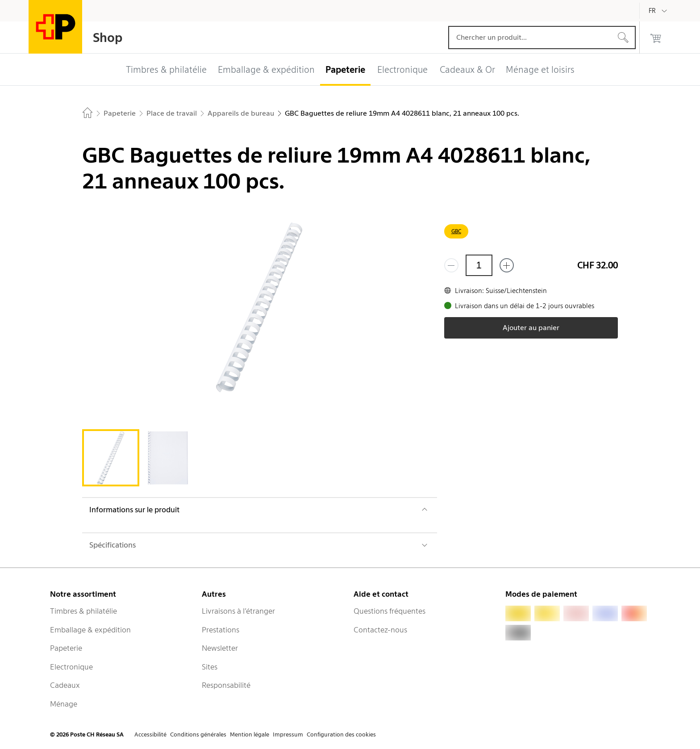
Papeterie (66, 648)
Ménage (64, 704)
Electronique (71, 667)
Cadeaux (65, 685)
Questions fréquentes (390, 611)
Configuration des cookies (341, 734)
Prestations (221, 630)
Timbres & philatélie (83, 611)
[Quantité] (479, 265)
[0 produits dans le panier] (656, 38)
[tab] (111, 458)
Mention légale (250, 734)
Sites (210, 667)
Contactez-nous (380, 630)
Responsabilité (226, 685)
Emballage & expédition (90, 630)
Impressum (288, 734)
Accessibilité (150, 734)
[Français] (659, 11)
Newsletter (220, 648)
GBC (456, 231)
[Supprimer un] (451, 265)
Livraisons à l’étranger (238, 611)
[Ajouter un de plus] (507, 265)
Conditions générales (198, 734)
